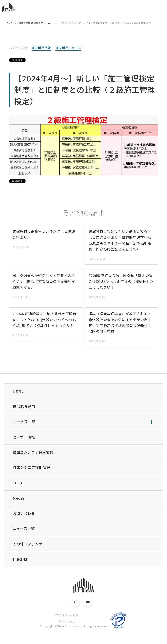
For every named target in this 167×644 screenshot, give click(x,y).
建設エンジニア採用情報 (33, 452)
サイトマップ (67, 621)
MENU (156, 10)
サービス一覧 (24, 422)
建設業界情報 (41, 48)
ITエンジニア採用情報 (31, 467)
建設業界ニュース (68, 48)
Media (19, 498)
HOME (18, 391)
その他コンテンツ (28, 544)
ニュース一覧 (24, 529)
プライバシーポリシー (67, 615)
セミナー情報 (24, 437)
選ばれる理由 (24, 406)
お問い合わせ (24, 513)
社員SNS (20, 559)
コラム (18, 483)
